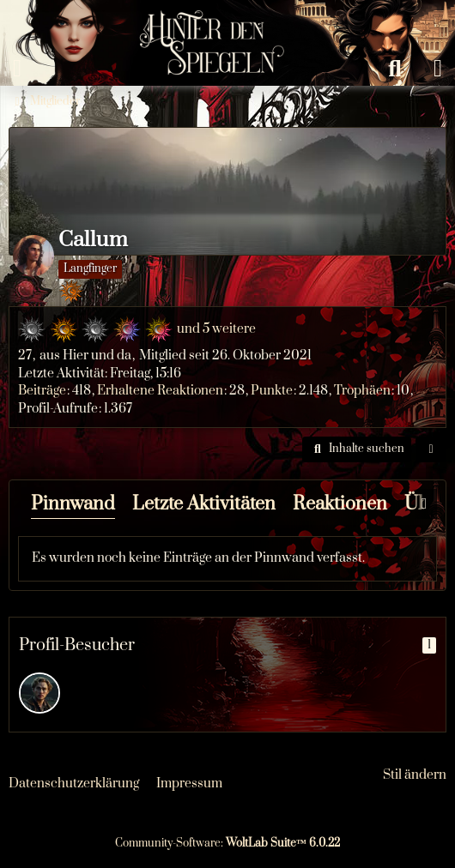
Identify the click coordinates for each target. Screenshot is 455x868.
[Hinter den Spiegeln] (206, 17)
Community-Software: (227, 843)
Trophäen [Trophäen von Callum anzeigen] (362, 391)
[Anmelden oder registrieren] (438, 69)
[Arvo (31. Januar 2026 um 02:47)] (39, 693)
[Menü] (17, 69)
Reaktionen (340, 504)
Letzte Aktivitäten (204, 504)
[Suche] (395, 69)
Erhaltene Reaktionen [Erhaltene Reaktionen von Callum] (160, 391)
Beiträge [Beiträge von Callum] (42, 391)
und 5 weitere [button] (216, 329)
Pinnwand (73, 504)
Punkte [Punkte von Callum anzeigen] (272, 391)
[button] (357, 449)
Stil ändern (415, 775)
